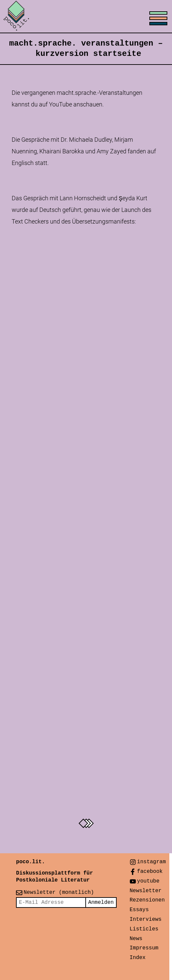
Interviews (146, 919)
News (136, 939)
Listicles (144, 929)
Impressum (144, 948)
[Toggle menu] (86, 17)
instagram (151, 862)
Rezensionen (147, 900)
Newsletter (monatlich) (59, 893)
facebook (150, 872)
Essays (139, 910)
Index (138, 958)
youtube (148, 881)
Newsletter (146, 891)
